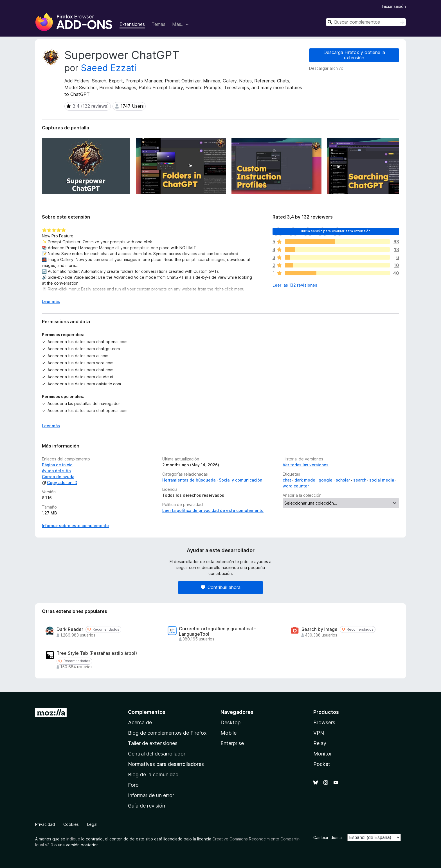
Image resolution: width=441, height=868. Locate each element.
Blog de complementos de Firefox (167, 733)
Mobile (229, 733)
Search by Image (319, 629)
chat (287, 480)
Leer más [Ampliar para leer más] (51, 301)
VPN (319, 733)
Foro (133, 785)
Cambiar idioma (328, 837)
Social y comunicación (240, 480)
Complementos (147, 712)
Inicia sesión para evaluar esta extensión (336, 231)
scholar (343, 480)
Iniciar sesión (394, 6)
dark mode (305, 480)
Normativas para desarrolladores (166, 764)
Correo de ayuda (58, 477)
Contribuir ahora (221, 587)
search (360, 480)
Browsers (324, 722)
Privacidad (45, 824)
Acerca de (140, 722)
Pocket (322, 764)
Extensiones (132, 24)
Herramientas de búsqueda (189, 480)
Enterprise (232, 743)
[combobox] (366, 22)
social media (382, 480)
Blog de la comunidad (153, 774)
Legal (92, 824)
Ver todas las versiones (306, 465)
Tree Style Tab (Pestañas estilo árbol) (97, 653)
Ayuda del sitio (56, 471)
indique (73, 839)
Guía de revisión (147, 806)
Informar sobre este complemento (75, 526)
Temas (158, 24)
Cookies (71, 824)
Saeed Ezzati (109, 68)
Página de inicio (57, 465)
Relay (320, 743)
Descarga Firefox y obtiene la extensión (354, 55)
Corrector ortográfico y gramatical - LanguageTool (217, 631)
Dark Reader (70, 629)
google (326, 480)
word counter (296, 486)
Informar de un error (151, 795)
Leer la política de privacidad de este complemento (213, 510)
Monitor (323, 754)
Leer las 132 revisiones (295, 285)
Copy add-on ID (60, 483)
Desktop (230, 722)
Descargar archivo (326, 68)
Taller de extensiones (153, 743)
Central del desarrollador (157, 754)
